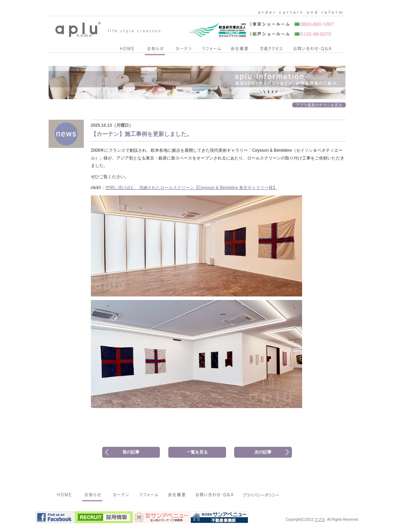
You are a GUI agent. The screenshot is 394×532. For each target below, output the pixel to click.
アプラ (320, 520)
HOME (127, 50)
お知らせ (155, 50)
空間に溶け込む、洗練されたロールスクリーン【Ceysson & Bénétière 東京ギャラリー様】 (191, 188)
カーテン (183, 50)
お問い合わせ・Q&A (312, 50)
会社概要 (239, 50)
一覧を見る (197, 452)
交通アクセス (271, 50)
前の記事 (131, 452)
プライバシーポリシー (262, 496)
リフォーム (211, 50)
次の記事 (263, 452)
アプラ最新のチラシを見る (319, 105)
